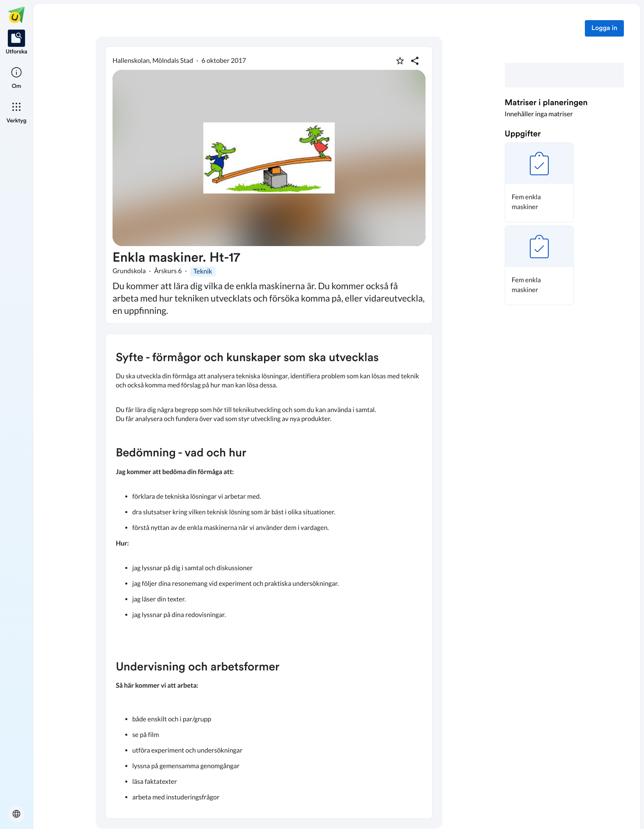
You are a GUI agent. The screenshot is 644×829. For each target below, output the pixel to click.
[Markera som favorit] (400, 61)
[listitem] (17, 43)
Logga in (604, 28)
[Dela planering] (415, 61)
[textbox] (269, 576)
